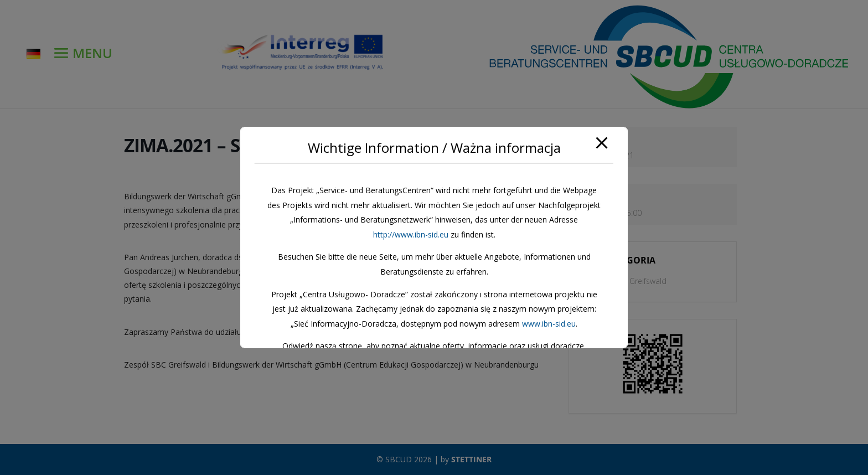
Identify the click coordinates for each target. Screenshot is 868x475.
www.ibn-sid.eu (549, 324)
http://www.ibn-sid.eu (411, 234)
